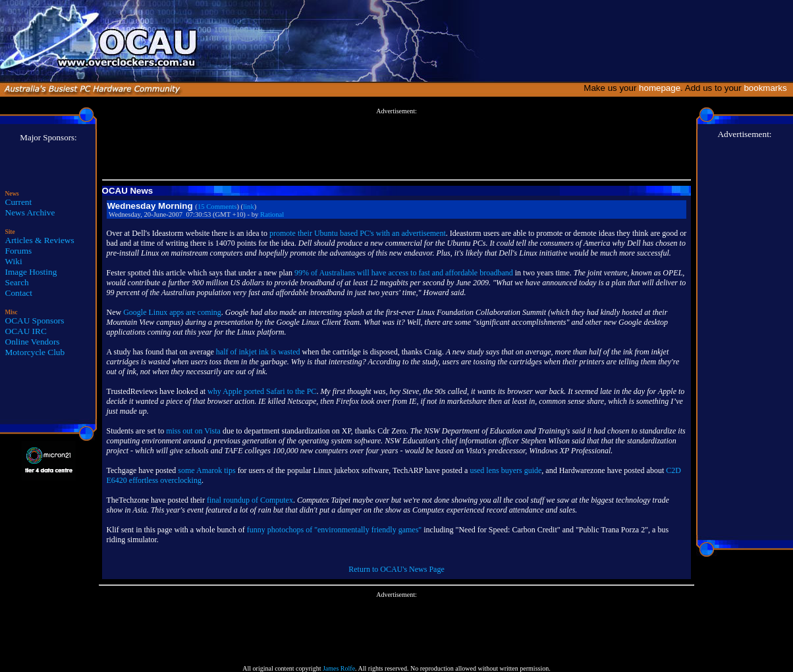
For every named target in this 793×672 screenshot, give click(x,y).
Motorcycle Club (35, 352)
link (249, 207)
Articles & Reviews (40, 240)
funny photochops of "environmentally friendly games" (334, 530)
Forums (19, 251)
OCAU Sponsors (35, 321)
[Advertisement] (396, 144)
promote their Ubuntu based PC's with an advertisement (358, 233)
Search (17, 282)
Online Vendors (33, 342)
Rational (272, 214)
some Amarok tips (206, 470)
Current (19, 202)
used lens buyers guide (506, 470)
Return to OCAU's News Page (396, 569)
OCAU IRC (26, 331)
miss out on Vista (193, 431)
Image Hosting (31, 272)
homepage (660, 88)
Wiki (14, 261)
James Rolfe (339, 668)
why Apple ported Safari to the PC (262, 391)
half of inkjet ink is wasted (258, 352)
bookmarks (768, 88)
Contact (19, 293)
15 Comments (217, 207)
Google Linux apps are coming (172, 312)
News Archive (30, 212)
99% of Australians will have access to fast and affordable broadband (404, 273)
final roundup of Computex (250, 500)
